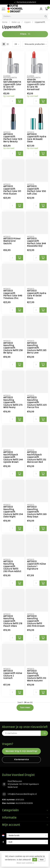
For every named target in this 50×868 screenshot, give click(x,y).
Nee (42, 860)
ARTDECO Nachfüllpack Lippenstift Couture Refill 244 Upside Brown (13, 457)
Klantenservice (21, 759)
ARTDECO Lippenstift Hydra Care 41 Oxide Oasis (37, 294)
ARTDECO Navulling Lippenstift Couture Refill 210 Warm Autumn (37, 676)
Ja (35, 860)
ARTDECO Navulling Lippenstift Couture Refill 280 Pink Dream (36, 621)
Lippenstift (40, 22)
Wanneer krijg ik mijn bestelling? (21, 751)
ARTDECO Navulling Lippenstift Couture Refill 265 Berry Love (37, 348)
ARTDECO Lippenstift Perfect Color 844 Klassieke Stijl (36, 242)
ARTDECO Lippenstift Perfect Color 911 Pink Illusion (12, 190)
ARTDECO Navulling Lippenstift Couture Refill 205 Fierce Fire (37, 402)
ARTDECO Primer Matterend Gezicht (12, 241)
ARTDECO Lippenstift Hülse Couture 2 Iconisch (13, 674)
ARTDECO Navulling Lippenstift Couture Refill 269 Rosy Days (37, 512)
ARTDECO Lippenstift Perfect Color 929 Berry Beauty (13, 138)
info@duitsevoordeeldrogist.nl (22, 794)
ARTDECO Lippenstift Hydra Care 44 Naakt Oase (37, 138)
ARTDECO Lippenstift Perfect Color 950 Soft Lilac (37, 190)
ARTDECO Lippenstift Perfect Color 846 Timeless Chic (13, 294)
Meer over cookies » (25, 863)
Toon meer (25, 707)
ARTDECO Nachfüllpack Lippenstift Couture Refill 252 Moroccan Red (37, 457)
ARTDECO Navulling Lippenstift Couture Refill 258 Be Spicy (13, 348)
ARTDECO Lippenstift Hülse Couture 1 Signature (36, 565)
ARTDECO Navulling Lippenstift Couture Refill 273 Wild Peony (13, 402)
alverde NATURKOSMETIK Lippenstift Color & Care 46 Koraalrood (36, 85)
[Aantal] (13, 101)
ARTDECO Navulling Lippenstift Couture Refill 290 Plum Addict (12, 566)
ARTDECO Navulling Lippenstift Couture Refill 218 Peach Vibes (13, 621)
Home (5, 22)
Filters (25, 34)
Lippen (27, 22)
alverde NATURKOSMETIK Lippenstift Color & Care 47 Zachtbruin (12, 85)
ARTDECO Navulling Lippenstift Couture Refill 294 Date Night (13, 512)
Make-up (16, 22)
